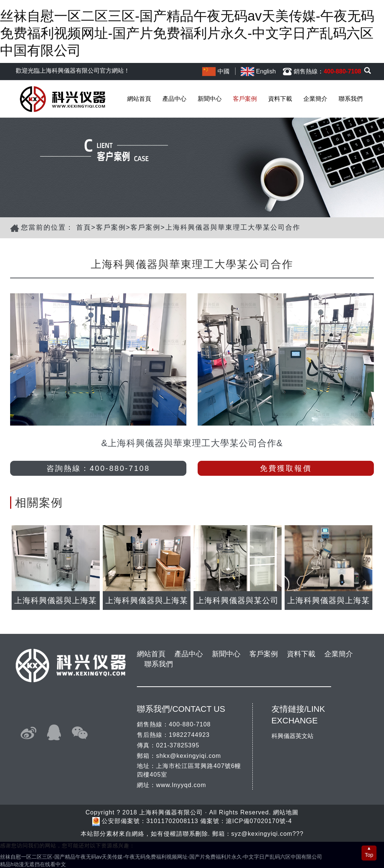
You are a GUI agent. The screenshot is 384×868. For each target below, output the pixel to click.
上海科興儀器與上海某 (55, 600)
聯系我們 (351, 99)
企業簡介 (315, 99)
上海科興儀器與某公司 (237, 600)
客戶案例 (245, 99)
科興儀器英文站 (292, 736)
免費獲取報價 (286, 468)
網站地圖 (286, 812)
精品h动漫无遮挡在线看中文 (33, 864)
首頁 (84, 227)
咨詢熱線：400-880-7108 (98, 468)
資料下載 (280, 99)
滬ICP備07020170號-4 (259, 821)
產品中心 (174, 99)
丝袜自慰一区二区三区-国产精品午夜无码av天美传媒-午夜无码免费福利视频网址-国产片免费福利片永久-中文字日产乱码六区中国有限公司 (187, 33)
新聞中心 (210, 99)
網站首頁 (139, 99)
